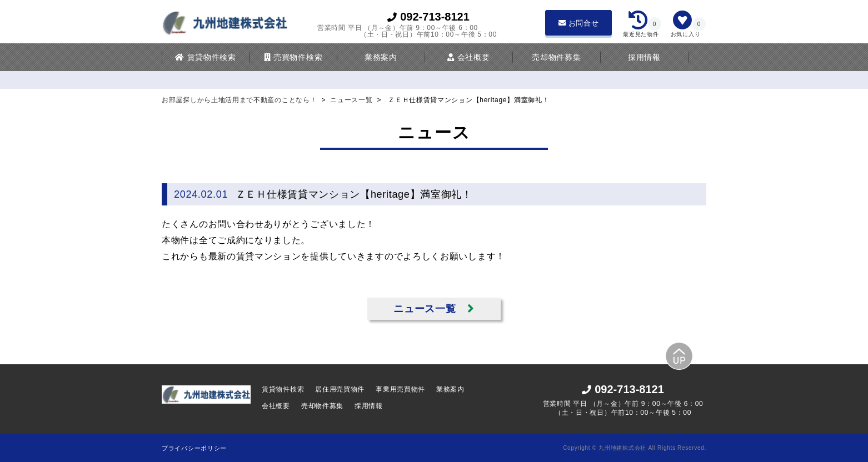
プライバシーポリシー (194, 448)
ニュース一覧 (352, 100)
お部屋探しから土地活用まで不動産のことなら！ (240, 100)
